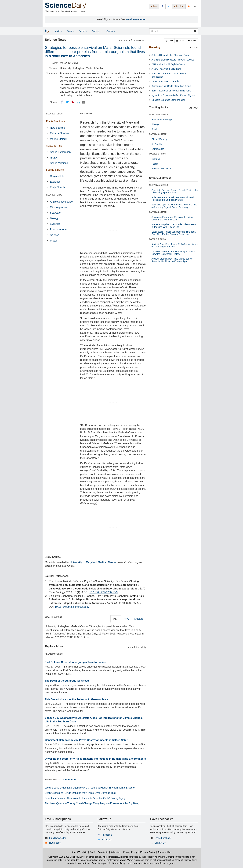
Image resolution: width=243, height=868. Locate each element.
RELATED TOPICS (54, 114)
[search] (195, 31)
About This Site (80, 852)
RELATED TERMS (54, 195)
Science (55, 235)
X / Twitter (107, 840)
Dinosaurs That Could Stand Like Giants (171, 86)
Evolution (55, 182)
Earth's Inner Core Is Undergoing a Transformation (76, 662)
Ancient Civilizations (161, 169)
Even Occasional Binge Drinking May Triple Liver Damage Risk (80, 793)
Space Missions (59, 163)
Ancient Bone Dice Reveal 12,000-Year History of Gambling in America (175, 245)
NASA (54, 158)
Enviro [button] (83, 31)
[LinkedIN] (78, 102)
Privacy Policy (130, 852)
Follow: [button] (154, 6)
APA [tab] (126, 619)
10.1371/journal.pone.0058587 (72, 607)
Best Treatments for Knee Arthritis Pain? (171, 91)
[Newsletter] (195, 6)
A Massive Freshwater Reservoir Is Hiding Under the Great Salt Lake (172, 218)
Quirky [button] (111, 31)
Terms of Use (164, 852)
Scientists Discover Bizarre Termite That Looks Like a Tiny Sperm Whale (175, 191)
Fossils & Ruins (55, 170)
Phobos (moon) (59, 229)
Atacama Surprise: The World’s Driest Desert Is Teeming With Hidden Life (174, 226)
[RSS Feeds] (189, 6)
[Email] (84, 102)
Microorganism (58, 207)
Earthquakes (158, 149)
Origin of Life (57, 176)
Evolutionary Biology (162, 120)
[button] (169, 41)
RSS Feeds (55, 843)
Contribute (103, 852)
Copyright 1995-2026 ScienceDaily (66, 857)
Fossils (155, 164)
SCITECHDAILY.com (67, 779)
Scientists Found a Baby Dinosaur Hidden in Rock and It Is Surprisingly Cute (173, 199)
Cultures (156, 159)
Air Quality (157, 144)
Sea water (56, 213)
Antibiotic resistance (61, 202)
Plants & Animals (56, 121)
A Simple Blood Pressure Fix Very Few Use (173, 60)
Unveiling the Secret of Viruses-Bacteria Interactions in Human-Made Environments (95, 759)
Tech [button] (71, 31)
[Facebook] (62, 102)
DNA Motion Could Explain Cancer (169, 64)
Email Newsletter (57, 838)
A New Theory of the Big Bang (166, 69)
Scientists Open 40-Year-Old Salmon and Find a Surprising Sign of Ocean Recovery (174, 206)
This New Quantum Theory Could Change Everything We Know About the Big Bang (92, 803)
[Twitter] (67, 102)
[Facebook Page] (162, 6)
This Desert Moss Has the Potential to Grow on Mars (77, 699)
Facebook (107, 835)
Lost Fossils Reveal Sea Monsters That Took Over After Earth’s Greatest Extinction (174, 233)
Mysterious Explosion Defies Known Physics (173, 95)
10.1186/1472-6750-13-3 (104, 592)
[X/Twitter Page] (169, 6)
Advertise (116, 852)
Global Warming (160, 139)
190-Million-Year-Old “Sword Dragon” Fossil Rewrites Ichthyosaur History (173, 253)
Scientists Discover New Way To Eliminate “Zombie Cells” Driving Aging (85, 798)
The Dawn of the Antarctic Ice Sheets (67, 681)
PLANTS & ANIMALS (159, 115)
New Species (57, 128)
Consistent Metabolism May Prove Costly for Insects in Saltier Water (86, 740)
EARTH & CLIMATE (158, 134)
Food (154, 129)
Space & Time (54, 146)
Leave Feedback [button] (163, 838)
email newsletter (136, 19)
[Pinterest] (73, 102)
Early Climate (58, 187)
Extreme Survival (60, 133)
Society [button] (97, 31)
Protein (54, 241)
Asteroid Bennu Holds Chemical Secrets (171, 55)
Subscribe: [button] (179, 6)
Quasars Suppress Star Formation (168, 100)
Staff (92, 852)
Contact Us (160, 843)
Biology (54, 218)
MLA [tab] (116, 619)
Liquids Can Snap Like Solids (166, 81)
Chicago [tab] (139, 619)
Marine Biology (58, 139)
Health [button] (58, 31)
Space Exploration (60, 152)
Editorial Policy (148, 852)
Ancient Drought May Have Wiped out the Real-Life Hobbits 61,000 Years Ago (172, 260)
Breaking (155, 47)
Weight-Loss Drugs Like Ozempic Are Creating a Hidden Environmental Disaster (90, 788)
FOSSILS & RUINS (157, 154)
